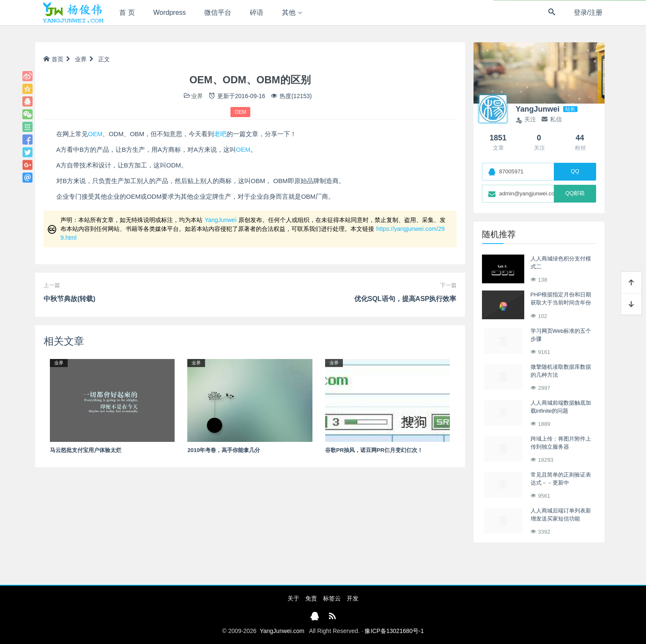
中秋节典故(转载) (70, 299)
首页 (53, 59)
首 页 (127, 12)
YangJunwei (220, 220)
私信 (552, 119)
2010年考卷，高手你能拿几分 (224, 450)
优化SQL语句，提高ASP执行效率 (405, 299)
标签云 (332, 598)
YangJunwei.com (282, 631)
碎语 (257, 12)
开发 (353, 598)
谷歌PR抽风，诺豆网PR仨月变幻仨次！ (374, 450)
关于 (293, 598)
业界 (81, 59)
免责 (311, 598)
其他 (289, 12)
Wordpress (170, 12)
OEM (240, 112)
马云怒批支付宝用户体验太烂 (86, 450)
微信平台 (218, 12)
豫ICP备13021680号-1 (394, 631)
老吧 (220, 134)
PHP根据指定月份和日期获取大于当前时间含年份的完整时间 (561, 303)
